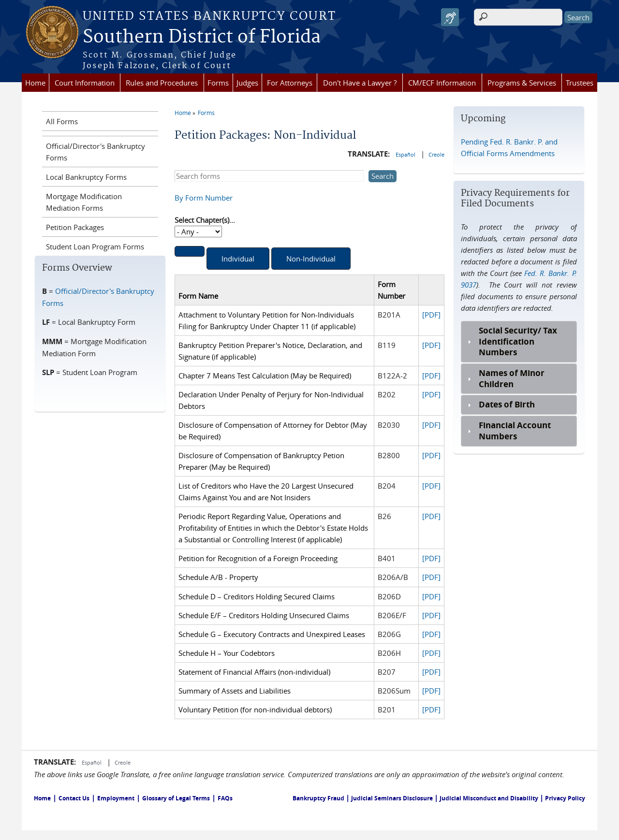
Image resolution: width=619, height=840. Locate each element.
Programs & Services (522, 83)
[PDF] (431, 315)
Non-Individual (311, 259)
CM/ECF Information (442, 83)
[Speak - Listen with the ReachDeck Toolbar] (450, 17)
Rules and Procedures (162, 83)
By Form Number (204, 198)
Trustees (580, 83)
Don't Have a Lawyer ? (360, 83)
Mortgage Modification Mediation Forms (84, 202)
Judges (247, 83)
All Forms (62, 121)
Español (406, 154)
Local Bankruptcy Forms (86, 177)
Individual (238, 259)
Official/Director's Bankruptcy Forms (96, 152)
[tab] (519, 342)
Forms (218, 83)
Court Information (85, 83)
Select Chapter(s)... (205, 220)
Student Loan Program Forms (95, 246)
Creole (436, 154)
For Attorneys (290, 83)
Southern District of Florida (202, 37)
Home (35, 83)
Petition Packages (75, 227)
